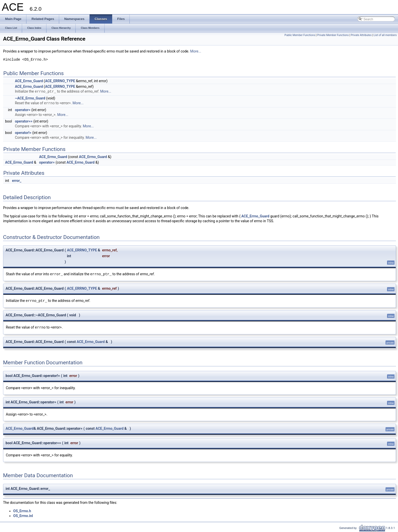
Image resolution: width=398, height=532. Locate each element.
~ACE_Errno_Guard (30, 98)
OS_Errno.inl (23, 516)
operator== (24, 121)
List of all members (385, 35)
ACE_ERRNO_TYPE (60, 81)
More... (196, 51)
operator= (23, 110)
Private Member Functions (333, 35)
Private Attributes (361, 35)
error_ (17, 181)
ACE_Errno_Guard (29, 81)
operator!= (23, 133)
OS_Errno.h (22, 511)
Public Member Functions (300, 35)
